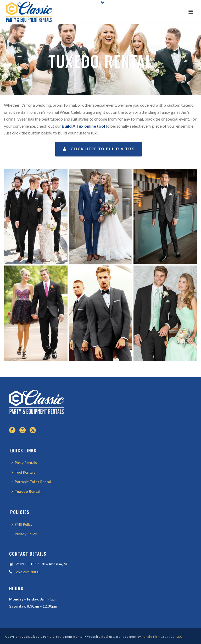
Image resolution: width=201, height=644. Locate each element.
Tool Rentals (23, 472)
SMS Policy (22, 524)
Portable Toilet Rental (31, 482)
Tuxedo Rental (26, 491)
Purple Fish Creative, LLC (162, 637)
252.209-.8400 (27, 572)
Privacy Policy (24, 534)
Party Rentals (24, 462)
